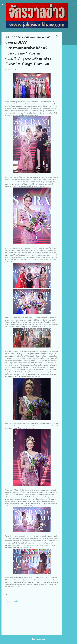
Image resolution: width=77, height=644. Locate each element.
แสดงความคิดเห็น (13, 601)
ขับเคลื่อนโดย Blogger (39, 639)
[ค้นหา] (74, 5)
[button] (57, 36)
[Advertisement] (70, 60)
